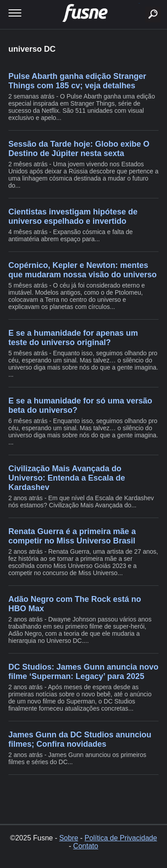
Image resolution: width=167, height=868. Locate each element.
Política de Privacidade (121, 838)
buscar (139, 3)
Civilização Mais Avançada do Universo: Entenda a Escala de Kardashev (67, 478)
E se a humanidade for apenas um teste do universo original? (73, 338)
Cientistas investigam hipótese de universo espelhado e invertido (73, 216)
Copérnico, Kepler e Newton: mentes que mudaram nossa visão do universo (83, 270)
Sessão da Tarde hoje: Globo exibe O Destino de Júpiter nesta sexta (79, 149)
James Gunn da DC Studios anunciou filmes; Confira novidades (80, 739)
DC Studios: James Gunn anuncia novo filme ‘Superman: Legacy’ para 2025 (83, 672)
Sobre (69, 838)
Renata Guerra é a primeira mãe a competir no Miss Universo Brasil (72, 536)
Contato (86, 846)
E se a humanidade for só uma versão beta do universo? (80, 405)
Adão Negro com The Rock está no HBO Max (75, 604)
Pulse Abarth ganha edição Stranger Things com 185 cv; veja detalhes (77, 81)
